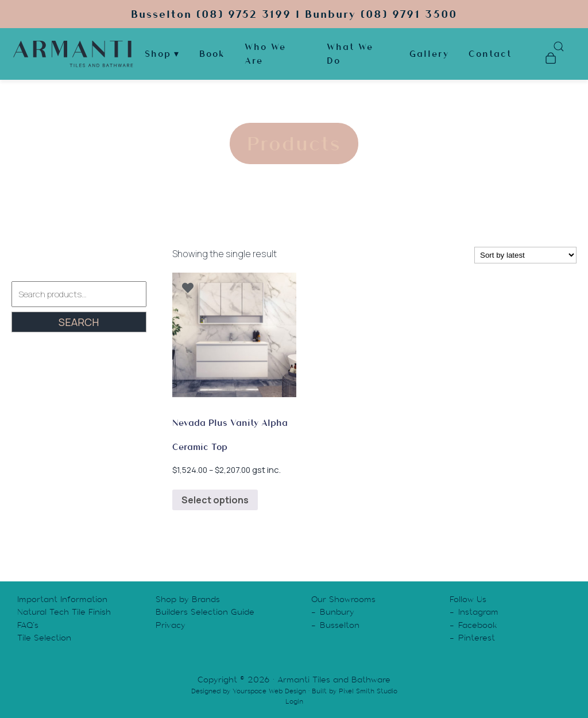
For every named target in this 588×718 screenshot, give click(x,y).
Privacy (171, 625)
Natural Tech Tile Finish (64, 612)
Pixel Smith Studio (368, 691)
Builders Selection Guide (205, 612)
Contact (490, 54)
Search (79, 322)
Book (212, 54)
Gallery (429, 54)
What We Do (350, 54)
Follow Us (468, 599)
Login (294, 701)
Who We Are (265, 54)
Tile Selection (44, 638)
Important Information (62, 599)
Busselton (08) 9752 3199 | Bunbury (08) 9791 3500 (294, 14)
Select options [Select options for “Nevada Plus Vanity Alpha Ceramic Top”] (215, 500)
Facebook (478, 625)
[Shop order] (525, 255)
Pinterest (477, 638)
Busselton (340, 625)
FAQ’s (28, 625)
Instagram (478, 612)
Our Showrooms (343, 599)
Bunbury (337, 612)
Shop (158, 54)
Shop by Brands (188, 599)
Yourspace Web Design (269, 691)
